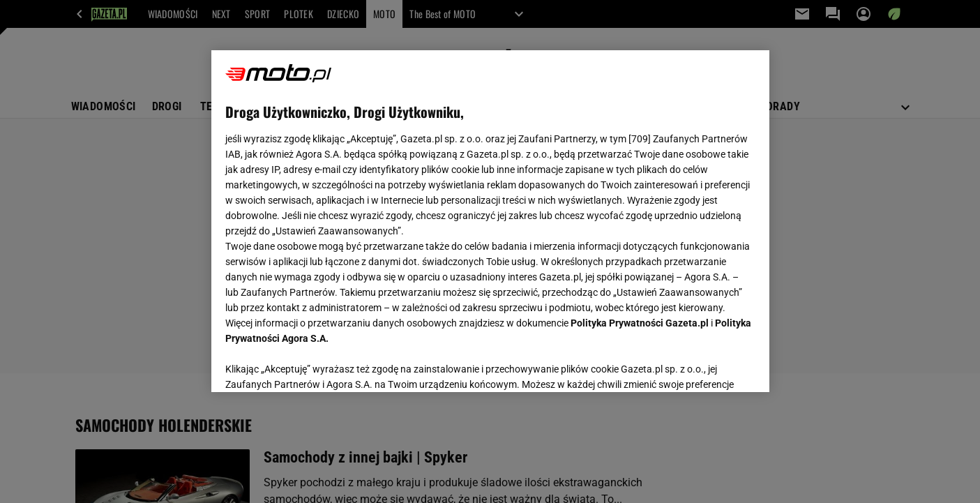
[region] (490, 221)
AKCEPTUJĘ (708, 365)
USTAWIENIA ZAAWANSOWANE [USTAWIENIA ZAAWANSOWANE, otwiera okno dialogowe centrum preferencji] (316, 364)
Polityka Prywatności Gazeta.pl (640, 323)
